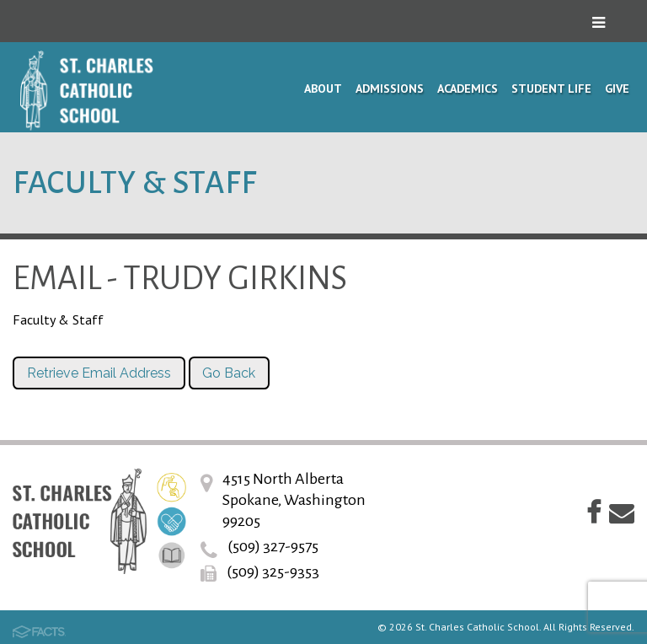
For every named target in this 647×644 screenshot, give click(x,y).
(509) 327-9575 (273, 546)
